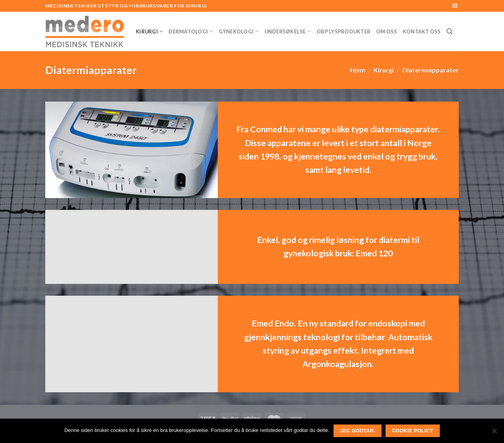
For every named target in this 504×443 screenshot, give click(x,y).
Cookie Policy (412, 431)
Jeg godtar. (358, 431)
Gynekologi (239, 31)
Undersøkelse (288, 31)
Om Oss (387, 32)
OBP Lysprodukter (344, 32)
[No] (494, 433)
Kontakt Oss (422, 32)
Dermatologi (191, 31)
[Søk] (449, 32)
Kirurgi (149, 31)
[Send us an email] (455, 6)
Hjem (358, 70)
